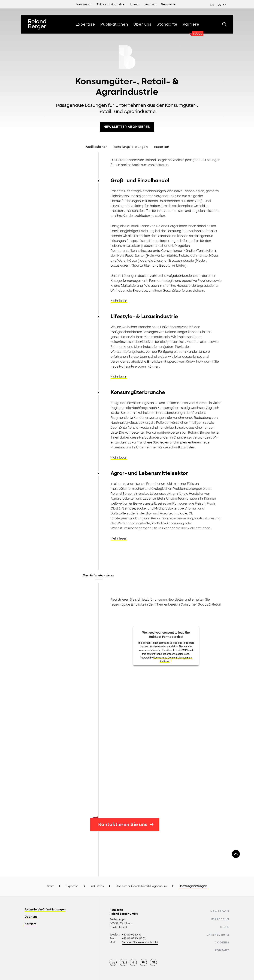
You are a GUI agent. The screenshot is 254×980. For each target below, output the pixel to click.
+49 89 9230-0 (131, 935)
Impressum (220, 919)
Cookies (222, 943)
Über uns (31, 917)
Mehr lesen (119, 301)
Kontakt (222, 950)
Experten (162, 147)
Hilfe (225, 927)
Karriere (31, 924)
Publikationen (96, 147)
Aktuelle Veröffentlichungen (45, 910)
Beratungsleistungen (131, 147)
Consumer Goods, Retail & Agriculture (141, 886)
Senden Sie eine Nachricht (140, 942)
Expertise (72, 886)
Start (50, 886)
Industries (97, 886)
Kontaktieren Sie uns (126, 824)
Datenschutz (218, 935)
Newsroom (84, 4)
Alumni (135, 4)
